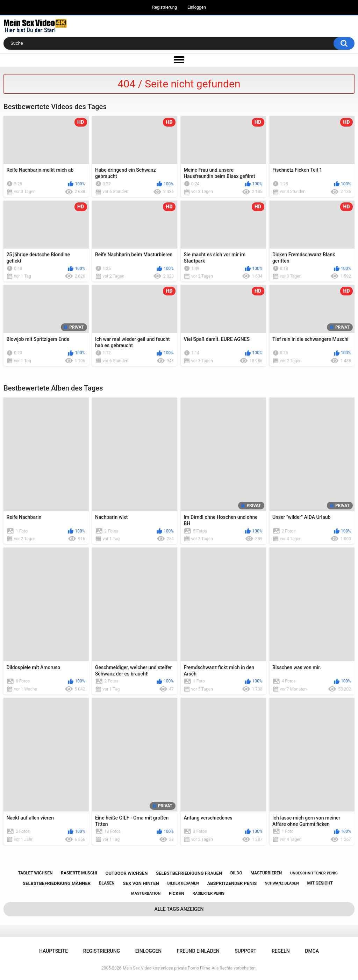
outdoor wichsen (126, 873)
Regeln (281, 951)
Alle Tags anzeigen (179, 909)
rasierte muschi (79, 873)
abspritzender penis (232, 883)
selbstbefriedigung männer (57, 883)
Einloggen (197, 7)
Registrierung (164, 7)
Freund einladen (198, 951)
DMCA (312, 951)
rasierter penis (209, 893)
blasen (107, 883)
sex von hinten (141, 883)
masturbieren (266, 873)
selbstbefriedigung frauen (189, 873)
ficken (177, 893)
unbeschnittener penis (314, 873)
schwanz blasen (282, 883)
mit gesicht (320, 883)
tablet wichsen (35, 873)
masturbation (146, 893)
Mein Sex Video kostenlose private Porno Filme (166, 968)
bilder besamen (183, 883)
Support (245, 951)
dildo (236, 873)
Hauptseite (53, 951)
